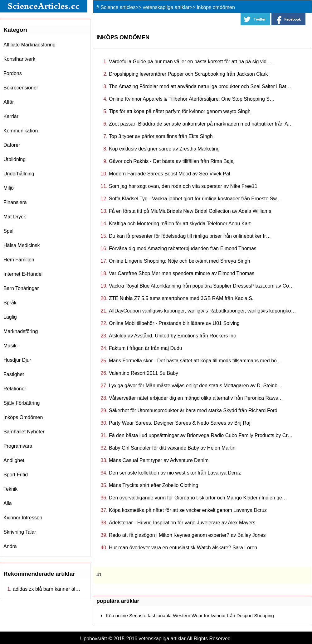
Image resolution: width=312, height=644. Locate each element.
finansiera (15, 202)
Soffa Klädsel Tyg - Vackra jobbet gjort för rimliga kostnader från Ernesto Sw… (195, 199)
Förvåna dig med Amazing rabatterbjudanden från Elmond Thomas (183, 248)
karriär (11, 116)
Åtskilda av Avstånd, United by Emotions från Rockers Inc (172, 336)
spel (8, 231)
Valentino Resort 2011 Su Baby (144, 373)
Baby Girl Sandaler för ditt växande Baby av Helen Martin (172, 448)
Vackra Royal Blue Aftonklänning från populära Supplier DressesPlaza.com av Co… (201, 286)
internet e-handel (23, 274)
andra (10, 546)
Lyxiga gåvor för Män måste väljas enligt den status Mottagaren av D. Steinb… (196, 386)
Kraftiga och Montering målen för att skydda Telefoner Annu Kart (180, 224)
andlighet (14, 460)
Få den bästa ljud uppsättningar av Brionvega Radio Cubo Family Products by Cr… (201, 435)
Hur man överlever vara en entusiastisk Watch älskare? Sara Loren (183, 548)
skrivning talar (20, 532)
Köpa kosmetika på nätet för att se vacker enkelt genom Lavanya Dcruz (188, 510)
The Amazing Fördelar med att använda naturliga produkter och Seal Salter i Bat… (200, 86)
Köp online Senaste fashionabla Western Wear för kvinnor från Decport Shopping (190, 615)
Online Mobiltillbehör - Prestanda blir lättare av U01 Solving (174, 323)
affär (9, 102)
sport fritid (16, 475)
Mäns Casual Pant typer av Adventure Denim (159, 460)
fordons (13, 73)
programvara (18, 446)
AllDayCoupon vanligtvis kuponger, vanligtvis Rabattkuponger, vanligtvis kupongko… (202, 311)
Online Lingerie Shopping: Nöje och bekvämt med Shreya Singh (180, 261)
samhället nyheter (24, 432)
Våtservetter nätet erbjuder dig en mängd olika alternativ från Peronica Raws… (196, 398)
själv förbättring (22, 403)
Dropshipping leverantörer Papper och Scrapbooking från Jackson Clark (188, 74)
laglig (10, 317)
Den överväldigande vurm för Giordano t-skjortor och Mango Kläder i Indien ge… (198, 498)
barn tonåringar (21, 288)
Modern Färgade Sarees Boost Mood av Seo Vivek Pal (169, 174)
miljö (9, 188)
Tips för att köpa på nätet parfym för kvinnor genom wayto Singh (180, 111)
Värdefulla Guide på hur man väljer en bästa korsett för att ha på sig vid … (191, 62)
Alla (8, 503)
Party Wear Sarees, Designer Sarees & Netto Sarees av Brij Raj (180, 423)
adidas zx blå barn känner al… (46, 589)
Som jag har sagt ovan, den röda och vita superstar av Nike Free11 (183, 186)
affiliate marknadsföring (29, 45)
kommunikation (21, 131)
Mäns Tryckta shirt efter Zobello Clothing (154, 485)
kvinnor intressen (23, 518)
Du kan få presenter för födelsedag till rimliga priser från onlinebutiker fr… (190, 236)
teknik (10, 489)
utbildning (15, 159)
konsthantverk (19, 59)
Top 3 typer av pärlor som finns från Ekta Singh (161, 136)
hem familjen (19, 260)
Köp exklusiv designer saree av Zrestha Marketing (164, 149)
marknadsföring (21, 331)
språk (10, 303)
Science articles (118, 7)
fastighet (14, 374)
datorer (12, 145)
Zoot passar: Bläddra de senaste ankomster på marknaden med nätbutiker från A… (201, 124)
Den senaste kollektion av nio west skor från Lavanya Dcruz (175, 473)
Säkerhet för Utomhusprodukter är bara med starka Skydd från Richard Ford (193, 410)
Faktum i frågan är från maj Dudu (146, 348)
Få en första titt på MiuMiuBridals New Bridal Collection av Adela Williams (190, 211)
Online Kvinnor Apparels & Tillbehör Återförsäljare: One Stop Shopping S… (192, 99)
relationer (15, 389)
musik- (11, 346)
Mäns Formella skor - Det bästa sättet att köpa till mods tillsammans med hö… (195, 361)
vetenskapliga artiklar (166, 7)
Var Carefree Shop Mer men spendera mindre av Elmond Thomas (182, 273)
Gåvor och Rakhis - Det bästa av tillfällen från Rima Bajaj (172, 161)
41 (99, 574)
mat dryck (15, 217)
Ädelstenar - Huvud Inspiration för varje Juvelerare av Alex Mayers (182, 523)
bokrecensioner (21, 88)
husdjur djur (17, 360)
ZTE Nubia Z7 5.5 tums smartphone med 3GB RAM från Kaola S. (181, 298)
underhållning (19, 174)
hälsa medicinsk (22, 245)
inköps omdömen (23, 417)
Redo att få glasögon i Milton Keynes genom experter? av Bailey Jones (187, 535)
